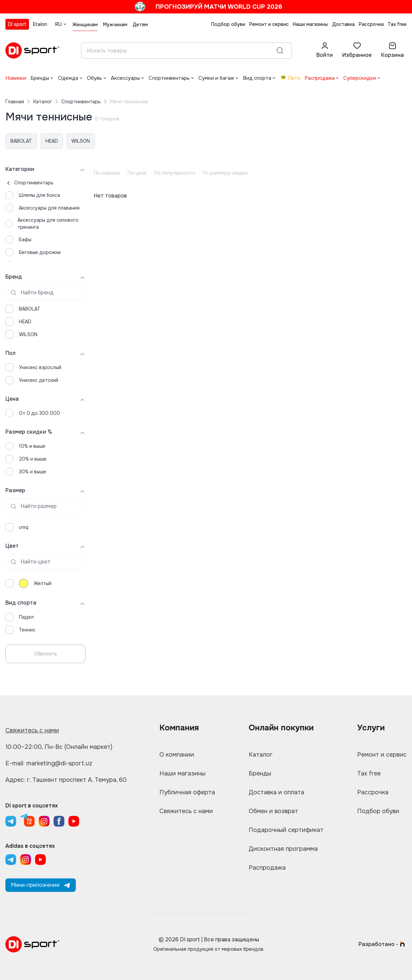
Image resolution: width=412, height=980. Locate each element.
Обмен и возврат (273, 811)
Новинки (16, 78)
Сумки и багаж (216, 78)
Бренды (40, 78)
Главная (15, 102)
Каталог (43, 102)
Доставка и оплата (276, 792)
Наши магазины (310, 24)
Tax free (397, 24)
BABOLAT (21, 141)
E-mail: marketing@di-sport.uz (49, 763)
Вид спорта (257, 78)
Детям (140, 25)
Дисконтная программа (283, 849)
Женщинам (85, 25)
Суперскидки (360, 78)
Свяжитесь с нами (32, 730)
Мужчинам (115, 25)
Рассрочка (371, 24)
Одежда (68, 78)
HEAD (52, 141)
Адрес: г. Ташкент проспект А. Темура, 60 (66, 780)
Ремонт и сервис (269, 24)
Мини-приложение (41, 885)
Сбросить (46, 654)
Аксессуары (125, 78)
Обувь (94, 78)
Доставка (343, 24)
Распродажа (320, 78)
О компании (177, 755)
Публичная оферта (187, 792)
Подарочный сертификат (286, 830)
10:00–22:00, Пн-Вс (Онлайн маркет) (59, 747)
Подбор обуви (228, 24)
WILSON (81, 141)
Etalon (40, 24)
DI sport (17, 24)
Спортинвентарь (169, 78)
